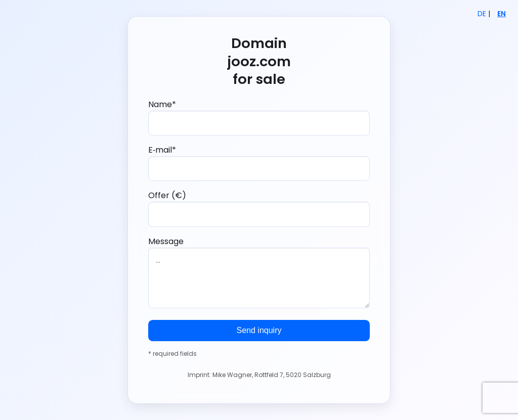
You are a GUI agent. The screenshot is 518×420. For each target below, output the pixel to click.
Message (259, 272)
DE (482, 14)
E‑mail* (259, 162)
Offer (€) (259, 208)
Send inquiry (259, 330)
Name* (259, 117)
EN (502, 14)
